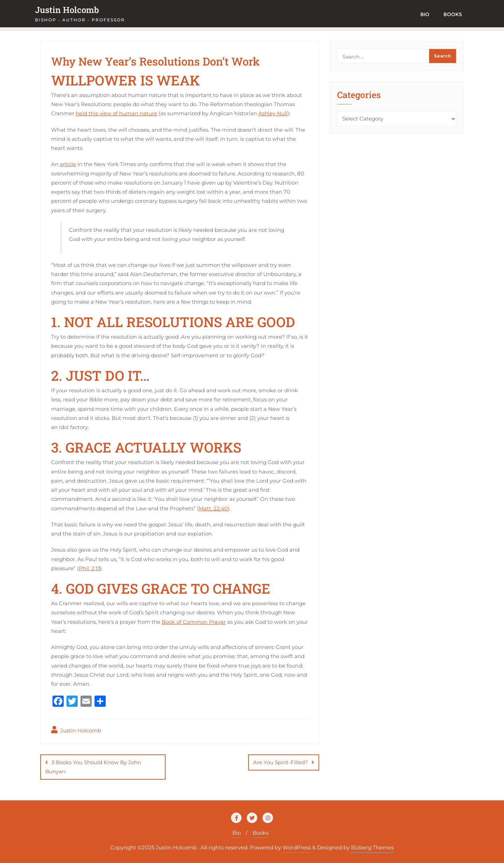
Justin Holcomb (76, 730)
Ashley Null (273, 113)
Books (261, 833)
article (68, 164)
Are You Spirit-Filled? (281, 762)
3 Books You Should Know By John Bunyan (93, 767)
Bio (237, 833)
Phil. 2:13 (89, 568)
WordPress (297, 847)
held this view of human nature (116, 113)
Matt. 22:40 (213, 508)
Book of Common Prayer (194, 622)
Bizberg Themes (372, 847)
